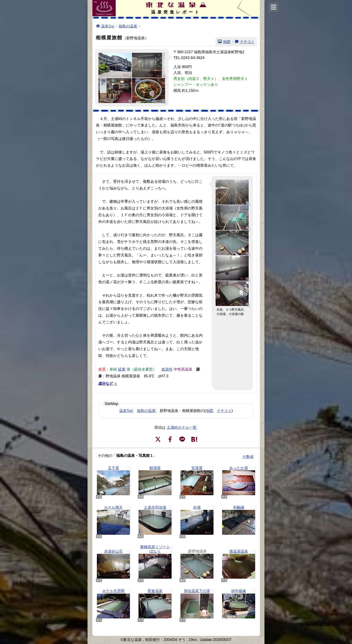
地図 (227, 41)
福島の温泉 (128, 26)
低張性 (167, 369)
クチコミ (247, 41)
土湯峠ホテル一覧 (182, 427)
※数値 (248, 457)
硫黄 (122, 369)
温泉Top (108, 26)
